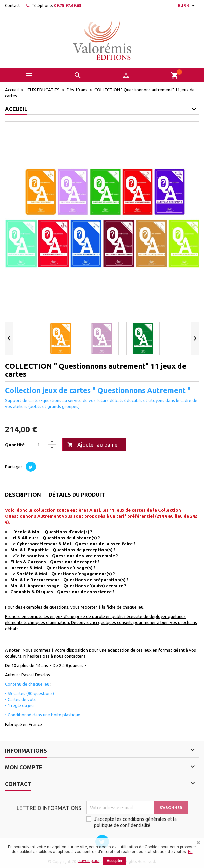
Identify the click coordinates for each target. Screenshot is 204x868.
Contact (13, 6)
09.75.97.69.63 (68, 6)
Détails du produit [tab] (77, 495)
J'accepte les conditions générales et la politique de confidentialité (135, 822)
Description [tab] (23, 495)
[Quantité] (38, 445)
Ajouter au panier (93, 445)
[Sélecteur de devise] (187, 6)
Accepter (114, 861)
